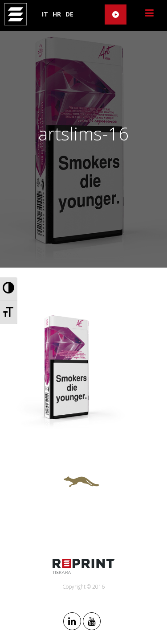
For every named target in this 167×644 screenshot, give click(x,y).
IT (45, 14)
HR (57, 14)
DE (69, 14)
